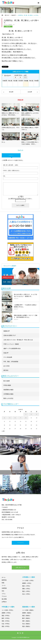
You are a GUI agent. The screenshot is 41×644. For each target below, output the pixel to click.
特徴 (3, 583)
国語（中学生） (6, 616)
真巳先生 (6, 370)
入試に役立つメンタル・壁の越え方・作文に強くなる (18, 340)
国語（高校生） (27, 616)
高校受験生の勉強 (8, 390)
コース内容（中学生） (8, 610)
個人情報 (4, 599)
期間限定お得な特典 (8, 277)
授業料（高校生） (27, 613)
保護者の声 (7, 331)
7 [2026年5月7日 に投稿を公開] (20, 418)
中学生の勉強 (7, 385)
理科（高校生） (27, 621)
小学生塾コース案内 (29, 577)
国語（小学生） (27, 586)
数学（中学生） (6, 618)
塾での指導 (7, 381)
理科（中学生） (6, 621)
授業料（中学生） (7, 613)
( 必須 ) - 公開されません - (11, 171)
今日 (25, 77)
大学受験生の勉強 (8, 394)
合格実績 (4, 588)
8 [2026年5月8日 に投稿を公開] (26, 418)
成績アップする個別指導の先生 (12, 349)
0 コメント (11, 155)
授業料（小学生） (27, 583)
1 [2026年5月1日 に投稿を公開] (26, 414)
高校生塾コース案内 (29, 607)
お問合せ (4, 602)
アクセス (4, 596)
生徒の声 (8, 27)
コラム (4, 594)
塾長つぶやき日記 (8, 398)
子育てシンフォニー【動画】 (11, 344)
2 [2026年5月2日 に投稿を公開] (31, 414)
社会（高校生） (27, 624)
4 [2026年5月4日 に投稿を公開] (4, 418)
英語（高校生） (27, 626)
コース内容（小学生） (28, 581)
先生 (3, 591)
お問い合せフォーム (20, 568)
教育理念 (4, 580)
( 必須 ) (11, 165)
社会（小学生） (27, 594)
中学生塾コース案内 (8, 607)
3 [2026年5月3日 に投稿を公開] (37, 414)
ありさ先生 (7, 366)
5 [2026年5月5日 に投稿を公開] (10, 418)
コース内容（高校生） (28, 610)
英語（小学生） (27, 591)
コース (4, 586)
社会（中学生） (6, 624)
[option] (20, 276)
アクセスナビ (20, 543)
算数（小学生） (27, 589)
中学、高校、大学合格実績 (11, 362)
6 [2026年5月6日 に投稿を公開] (15, 418)
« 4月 (3, 431)
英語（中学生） (6, 626)
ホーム (4, 577)
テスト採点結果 (8, 357)
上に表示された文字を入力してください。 (21, 199)
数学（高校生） (27, 618)
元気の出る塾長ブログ (10, 335)
